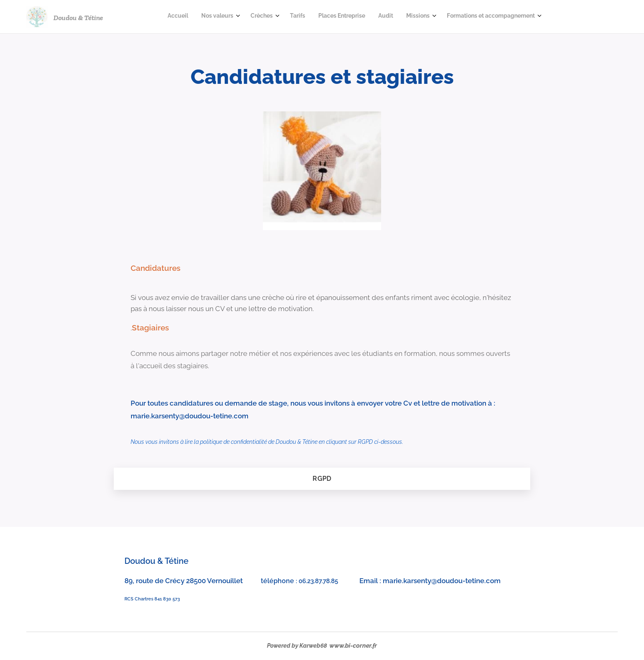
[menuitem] (433, 17)
